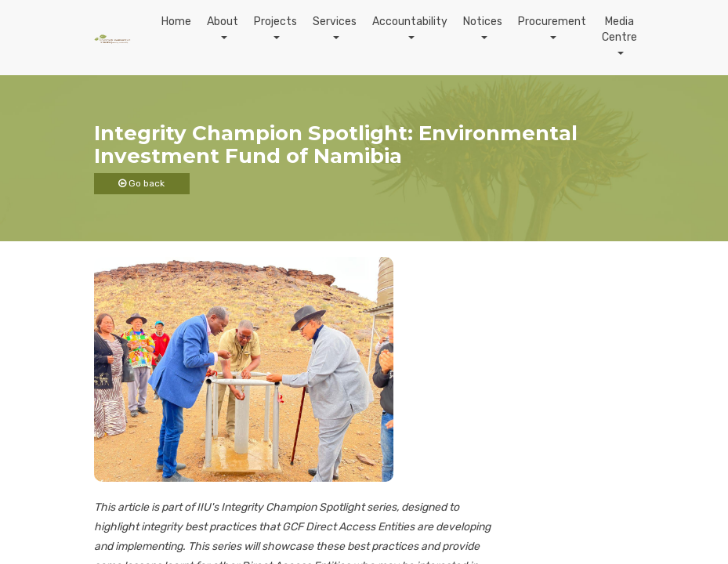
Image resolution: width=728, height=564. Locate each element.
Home (176, 22)
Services (335, 22)
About (223, 22)
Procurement (552, 22)
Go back (141, 183)
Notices (483, 22)
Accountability (410, 22)
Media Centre (619, 29)
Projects (275, 22)
